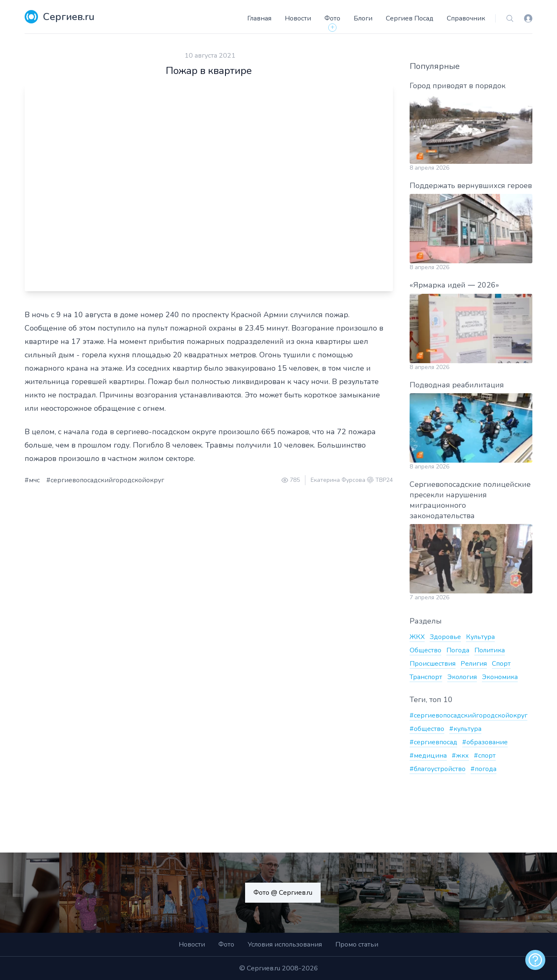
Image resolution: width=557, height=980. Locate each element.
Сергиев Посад (410, 18)
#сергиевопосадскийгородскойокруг (105, 480)
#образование (485, 742)
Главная (259, 18)
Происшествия (433, 664)
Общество (425, 650)
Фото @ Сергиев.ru (283, 893)
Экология (462, 677)
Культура (480, 637)
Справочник (466, 18)
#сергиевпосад (433, 742)
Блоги (363, 18)
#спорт (485, 756)
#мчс (32, 480)
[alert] (535, 960)
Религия (474, 664)
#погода (484, 769)
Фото (332, 18)
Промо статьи (357, 944)
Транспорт (426, 677)
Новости (298, 18)
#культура (465, 729)
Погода (458, 650)
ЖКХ (417, 637)
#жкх (460, 756)
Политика (490, 650)
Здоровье (445, 637)
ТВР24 (384, 480)
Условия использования (285, 944)
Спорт (501, 664)
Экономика (500, 677)
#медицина (428, 756)
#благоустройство (438, 769)
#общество (427, 729)
